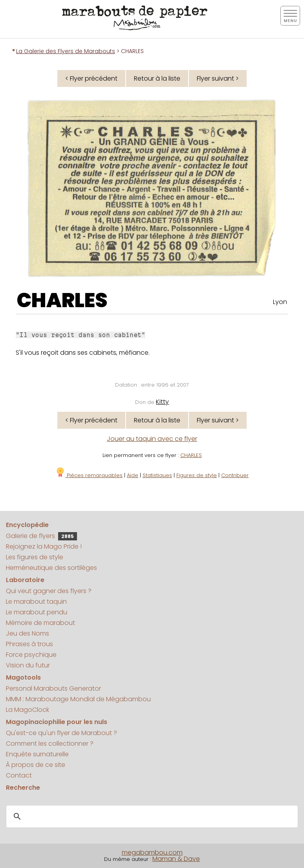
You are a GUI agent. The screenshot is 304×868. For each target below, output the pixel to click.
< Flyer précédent (91, 78)
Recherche (23, 788)
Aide (133, 475)
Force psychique (31, 655)
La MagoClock (27, 710)
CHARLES (62, 300)
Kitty (162, 402)
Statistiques (157, 475)
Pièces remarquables (89, 475)
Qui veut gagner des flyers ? (49, 591)
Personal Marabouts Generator (53, 688)
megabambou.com (152, 852)
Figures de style (197, 475)
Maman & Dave (176, 859)
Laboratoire (25, 580)
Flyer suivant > (218, 78)
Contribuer (235, 475)
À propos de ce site (36, 765)
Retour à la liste (157, 78)
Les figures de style (35, 557)
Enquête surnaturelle (37, 754)
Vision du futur (28, 665)
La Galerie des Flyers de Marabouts (66, 51)
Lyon (280, 302)
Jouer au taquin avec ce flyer (152, 439)
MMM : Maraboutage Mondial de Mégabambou (78, 699)
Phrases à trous (29, 644)
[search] (151, 817)
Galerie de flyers (41, 536)
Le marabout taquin (36, 602)
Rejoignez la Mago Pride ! (44, 546)
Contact (19, 775)
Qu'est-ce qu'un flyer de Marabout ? (61, 733)
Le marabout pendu (37, 612)
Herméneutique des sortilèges (51, 568)
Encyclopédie (27, 525)
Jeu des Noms (27, 633)
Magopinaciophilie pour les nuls (57, 722)
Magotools (23, 677)
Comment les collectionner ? (50, 744)
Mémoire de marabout (40, 623)
